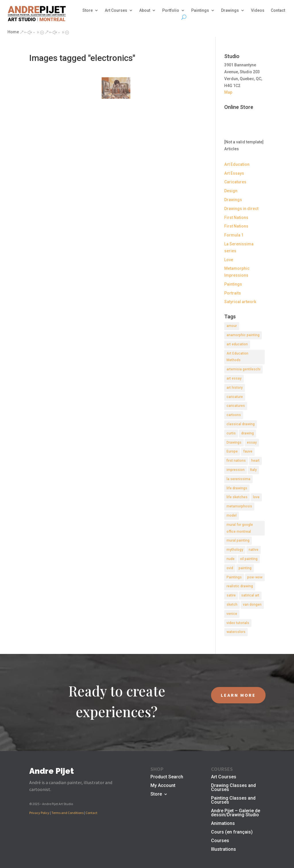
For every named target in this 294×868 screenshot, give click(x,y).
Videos (258, 10)
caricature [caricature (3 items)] (235, 397)
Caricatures (235, 182)
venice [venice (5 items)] (232, 614)
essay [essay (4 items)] (252, 442)
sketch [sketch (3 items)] (232, 605)
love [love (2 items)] (256, 497)
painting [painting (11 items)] (245, 568)
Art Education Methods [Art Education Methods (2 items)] (237, 357)
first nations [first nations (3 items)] (236, 461)
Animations (223, 824)
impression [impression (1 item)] (236, 470)
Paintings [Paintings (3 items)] (234, 577)
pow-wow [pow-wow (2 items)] (255, 577)
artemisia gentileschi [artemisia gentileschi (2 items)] (243, 369)
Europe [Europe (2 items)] (232, 451)
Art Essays (234, 173)
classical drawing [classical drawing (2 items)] (241, 424)
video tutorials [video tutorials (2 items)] (238, 623)
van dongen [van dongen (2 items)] (252, 605)
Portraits (233, 293)
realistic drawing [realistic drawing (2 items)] (240, 586)
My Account (163, 786)
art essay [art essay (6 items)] (234, 378)
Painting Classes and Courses (233, 800)
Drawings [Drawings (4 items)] (234, 442)
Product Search (167, 777)
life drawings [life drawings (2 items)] (237, 488)
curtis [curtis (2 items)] (231, 433)
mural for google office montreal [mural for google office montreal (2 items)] (240, 528)
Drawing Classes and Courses (233, 788)
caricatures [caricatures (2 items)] (236, 406)
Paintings (200, 10)
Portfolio (171, 10)
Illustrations (224, 850)
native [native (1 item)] (254, 550)
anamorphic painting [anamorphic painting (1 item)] (243, 335)
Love (229, 260)
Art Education (237, 164)
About (145, 10)
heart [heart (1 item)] (255, 461)
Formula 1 (234, 235)
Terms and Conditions (67, 813)
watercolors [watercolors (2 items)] (236, 632)
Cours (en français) (232, 832)
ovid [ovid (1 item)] (230, 568)
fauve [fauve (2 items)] (248, 451)
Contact (278, 10)
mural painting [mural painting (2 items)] (238, 540)
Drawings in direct (241, 209)
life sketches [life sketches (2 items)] (237, 497)
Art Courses (116, 10)
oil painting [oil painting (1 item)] (249, 559)
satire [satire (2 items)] (231, 595)
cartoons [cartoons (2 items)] (234, 415)
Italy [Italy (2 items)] (253, 470)
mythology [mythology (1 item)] (235, 550)
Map (228, 92)
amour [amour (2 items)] (232, 326)
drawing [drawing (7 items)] (247, 433)
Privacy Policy (39, 813)
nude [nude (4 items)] (231, 559)
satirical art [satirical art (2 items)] (250, 595)
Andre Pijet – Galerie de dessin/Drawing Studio (236, 813)
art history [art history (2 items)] (235, 388)
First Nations (236, 218)
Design (231, 191)
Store (88, 10)
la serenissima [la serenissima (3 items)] (238, 479)
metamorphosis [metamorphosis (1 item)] (239, 506)
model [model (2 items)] (232, 515)
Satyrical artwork (240, 302)
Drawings (230, 10)
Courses (220, 841)
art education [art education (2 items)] (237, 344)
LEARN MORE (238, 695)
